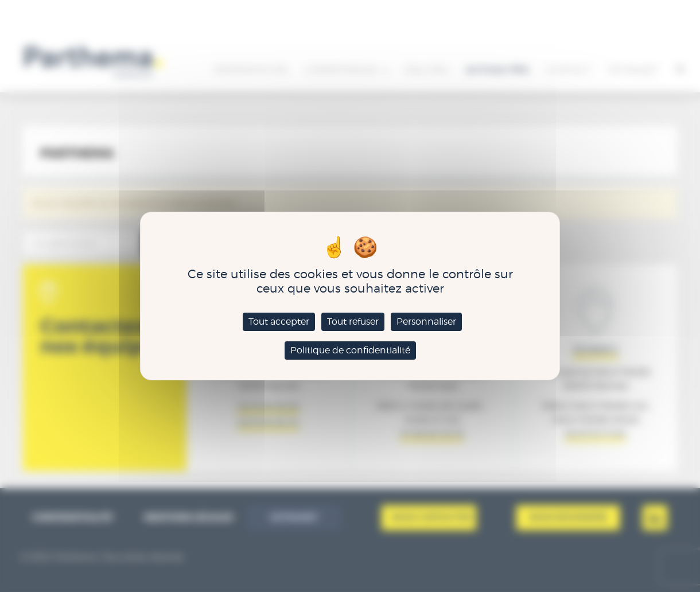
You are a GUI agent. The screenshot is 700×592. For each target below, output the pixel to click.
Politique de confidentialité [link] (350, 350)
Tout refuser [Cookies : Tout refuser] (353, 322)
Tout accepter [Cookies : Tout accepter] (279, 322)
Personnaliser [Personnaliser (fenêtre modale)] (426, 322)
